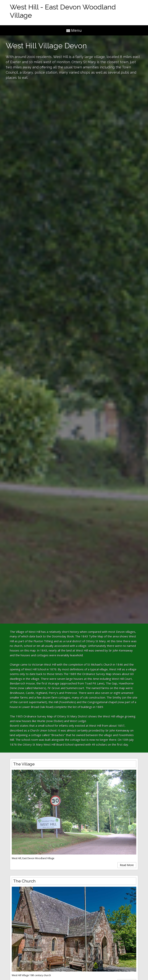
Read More (127, 865)
